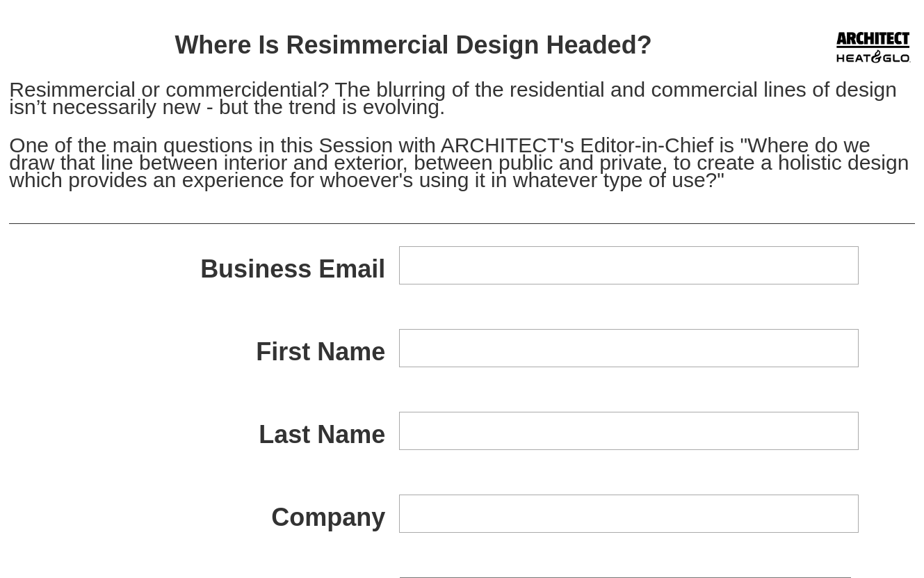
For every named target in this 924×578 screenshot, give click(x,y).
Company (328, 517)
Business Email (293, 269)
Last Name (322, 434)
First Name (321, 352)
